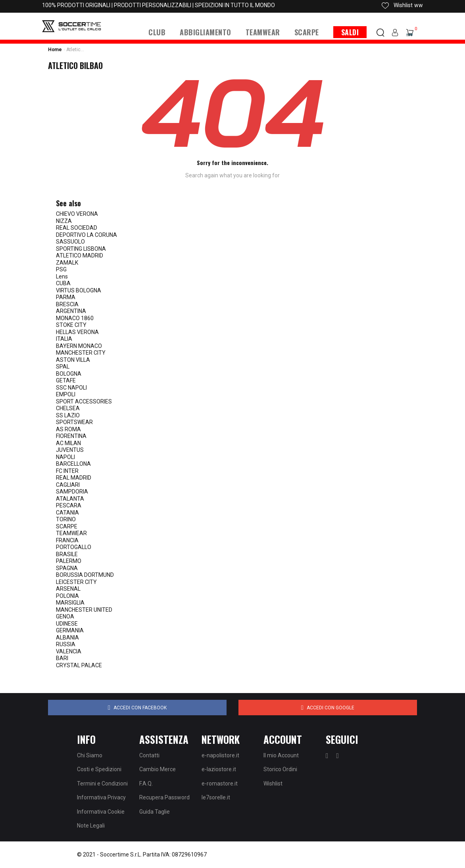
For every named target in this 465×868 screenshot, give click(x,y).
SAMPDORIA (72, 492)
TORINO (66, 519)
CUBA (63, 283)
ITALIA (64, 339)
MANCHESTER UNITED (84, 610)
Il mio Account (281, 755)
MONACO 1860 (75, 318)
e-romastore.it (220, 784)
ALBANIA (67, 638)
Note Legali (91, 826)
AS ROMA (68, 429)
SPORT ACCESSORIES (84, 401)
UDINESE (67, 624)
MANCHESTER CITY (81, 353)
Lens (62, 277)
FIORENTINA (71, 436)
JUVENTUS (70, 450)
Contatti (149, 755)
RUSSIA (66, 644)
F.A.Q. (146, 784)
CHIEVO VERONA (77, 214)
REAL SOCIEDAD (77, 228)
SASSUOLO (70, 242)
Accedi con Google (328, 708)
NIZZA (64, 221)
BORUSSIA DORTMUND (85, 575)
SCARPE (67, 526)
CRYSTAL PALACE (79, 665)
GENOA (65, 616)
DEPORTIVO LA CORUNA (86, 235)
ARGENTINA (71, 311)
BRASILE (67, 554)
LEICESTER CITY (76, 582)
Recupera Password (164, 797)
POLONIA (67, 596)
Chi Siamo (90, 755)
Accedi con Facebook (137, 708)
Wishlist (273, 784)
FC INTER (67, 471)
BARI (62, 658)
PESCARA (69, 505)
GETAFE (66, 380)
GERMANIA (70, 630)
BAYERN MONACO (79, 346)
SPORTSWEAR (74, 422)
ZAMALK (67, 263)
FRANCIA (67, 540)
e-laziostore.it (219, 769)
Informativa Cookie (101, 812)
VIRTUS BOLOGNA (79, 290)
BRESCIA (67, 304)
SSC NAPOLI (71, 388)
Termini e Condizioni (102, 784)
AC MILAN (68, 443)
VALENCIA (69, 651)
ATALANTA (70, 499)
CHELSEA (68, 408)
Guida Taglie (155, 812)
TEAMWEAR (71, 533)
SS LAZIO (68, 415)
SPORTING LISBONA (81, 249)
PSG (61, 269)
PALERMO (69, 561)
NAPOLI (65, 457)
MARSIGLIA (70, 603)
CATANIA (67, 513)
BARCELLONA (73, 464)
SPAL (63, 367)
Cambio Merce (158, 769)
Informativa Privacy (101, 797)
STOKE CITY (71, 325)
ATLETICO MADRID (80, 255)
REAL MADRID (74, 478)
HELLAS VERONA (77, 332)
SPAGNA (67, 568)
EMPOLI (66, 394)
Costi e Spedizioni (99, 769)
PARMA (66, 297)
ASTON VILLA (73, 360)
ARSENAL (68, 589)
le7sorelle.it (216, 797)
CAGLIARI (68, 485)
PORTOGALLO (74, 547)
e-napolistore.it (220, 755)
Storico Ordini (280, 769)
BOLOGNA (69, 374)
